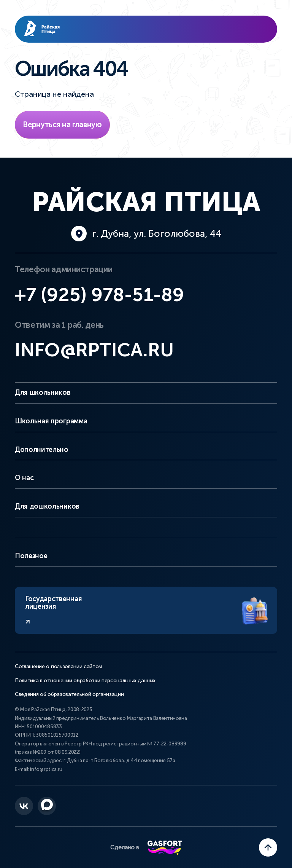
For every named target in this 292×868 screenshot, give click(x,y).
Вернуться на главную (62, 124)
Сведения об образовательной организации (69, 694)
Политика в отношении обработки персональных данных (85, 681)
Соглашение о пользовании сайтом (59, 667)
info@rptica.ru (94, 350)
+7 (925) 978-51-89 (99, 295)
